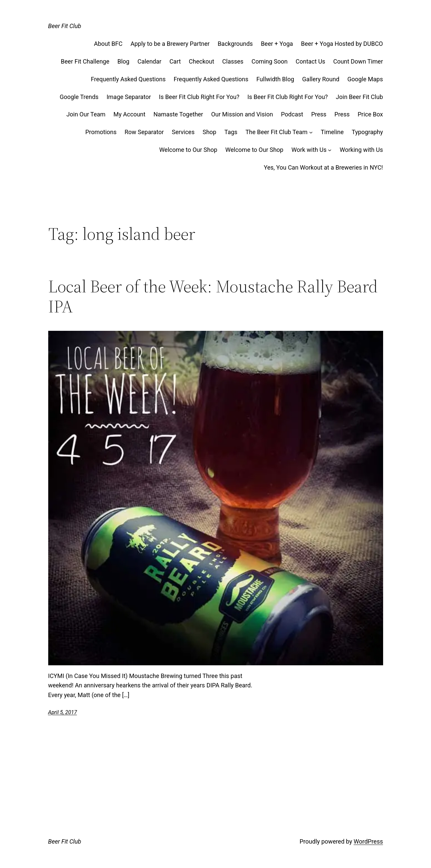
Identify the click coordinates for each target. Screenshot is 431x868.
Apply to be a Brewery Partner (170, 44)
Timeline (332, 132)
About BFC (108, 44)
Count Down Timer (358, 61)
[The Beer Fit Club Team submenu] (311, 132)
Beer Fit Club (65, 26)
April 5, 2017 (63, 712)
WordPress (368, 841)
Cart (175, 61)
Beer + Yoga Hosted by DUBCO (342, 44)
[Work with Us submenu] (330, 150)
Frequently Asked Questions (128, 79)
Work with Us (309, 150)
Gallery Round (321, 79)
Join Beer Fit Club (360, 97)
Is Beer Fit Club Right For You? (199, 97)
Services (183, 132)
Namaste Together (178, 114)
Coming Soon (270, 61)
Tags (231, 132)
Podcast (292, 114)
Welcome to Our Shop (188, 150)
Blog (123, 61)
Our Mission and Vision (242, 114)
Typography (367, 132)
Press (319, 114)
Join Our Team (86, 114)
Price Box (370, 114)
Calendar (149, 61)
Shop (209, 132)
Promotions (101, 132)
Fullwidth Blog (275, 79)
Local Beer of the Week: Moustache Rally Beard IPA (213, 296)
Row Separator (144, 132)
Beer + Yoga (277, 44)
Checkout (202, 61)
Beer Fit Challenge (85, 61)
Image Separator (129, 97)
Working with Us (361, 150)
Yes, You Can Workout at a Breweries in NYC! (324, 167)
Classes (233, 61)
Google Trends (79, 97)
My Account (129, 114)
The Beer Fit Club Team (276, 132)
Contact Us (310, 61)
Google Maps (365, 79)
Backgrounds (235, 44)
